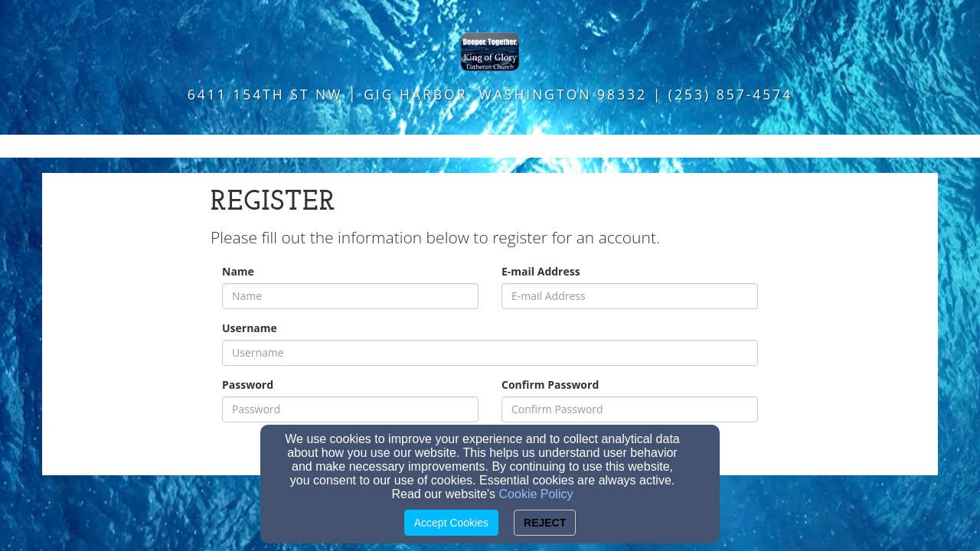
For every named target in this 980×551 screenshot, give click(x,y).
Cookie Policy (536, 494)
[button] (490, 146)
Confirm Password (550, 385)
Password (248, 385)
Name (238, 271)
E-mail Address (541, 271)
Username (250, 328)
